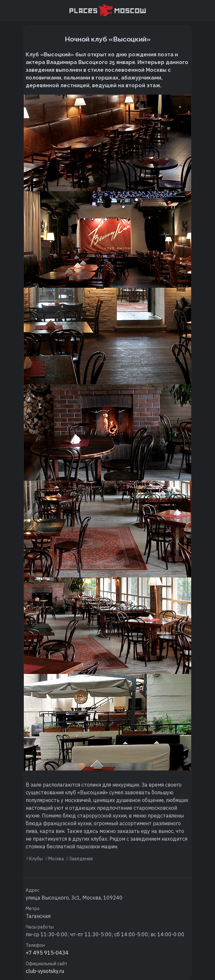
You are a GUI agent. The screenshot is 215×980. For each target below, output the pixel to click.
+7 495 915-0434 (47, 953)
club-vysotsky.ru (45, 971)
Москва (56, 859)
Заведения (81, 859)
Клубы (36, 859)
